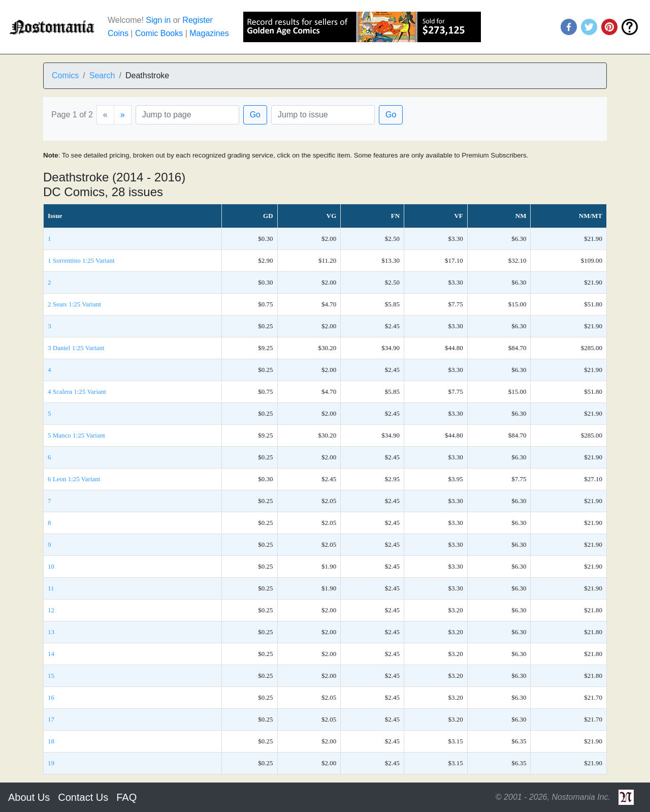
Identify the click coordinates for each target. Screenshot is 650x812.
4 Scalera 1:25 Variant (77, 392)
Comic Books (159, 33)
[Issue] (323, 115)
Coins (118, 33)
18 (51, 741)
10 (51, 566)
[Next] (123, 115)
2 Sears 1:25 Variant (74, 304)
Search (102, 75)
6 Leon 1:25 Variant (74, 479)
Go (255, 115)
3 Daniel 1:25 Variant (76, 348)
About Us (29, 797)
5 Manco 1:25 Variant (76, 435)
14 (51, 654)
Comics (65, 75)
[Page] (187, 115)
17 (51, 719)
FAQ (126, 797)
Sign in (158, 20)
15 (51, 676)
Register (198, 20)
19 (51, 763)
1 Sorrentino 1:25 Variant (81, 260)
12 (51, 610)
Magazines (209, 33)
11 (51, 588)
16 (51, 697)
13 (51, 632)
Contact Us (83, 797)
